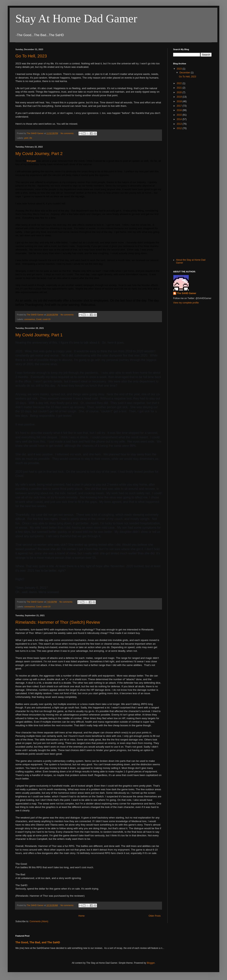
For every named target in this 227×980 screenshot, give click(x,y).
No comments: (68, 133)
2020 (180, 92)
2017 (180, 106)
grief (26, 138)
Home (82, 916)
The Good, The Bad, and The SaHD (38, 942)
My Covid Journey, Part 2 (39, 154)
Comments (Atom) (39, 921)
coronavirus (30, 319)
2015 (180, 115)
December (185, 73)
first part (31, 161)
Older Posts (155, 916)
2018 (180, 101)
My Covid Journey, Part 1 (39, 335)
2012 (180, 128)
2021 (180, 88)
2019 (180, 97)
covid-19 (46, 319)
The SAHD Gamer (187, 293)
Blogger (151, 963)
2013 (180, 124)
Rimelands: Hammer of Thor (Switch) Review (58, 622)
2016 (180, 110)
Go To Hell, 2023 (31, 56)
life (31, 138)
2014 (180, 119)
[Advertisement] (185, 194)
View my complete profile (186, 303)
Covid (39, 319)
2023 (180, 69)
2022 (180, 83)
